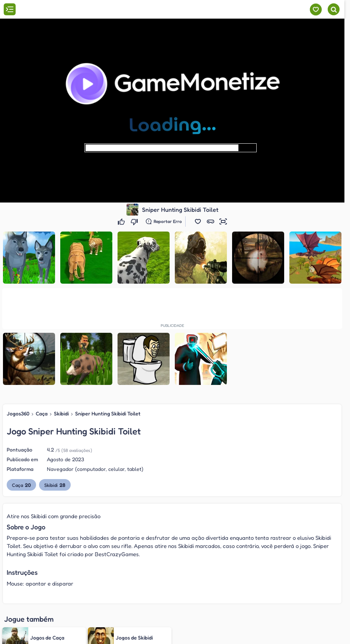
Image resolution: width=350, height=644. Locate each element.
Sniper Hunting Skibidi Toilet (108, 413)
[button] (198, 221)
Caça (42, 413)
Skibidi (61, 413)
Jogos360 (18, 413)
